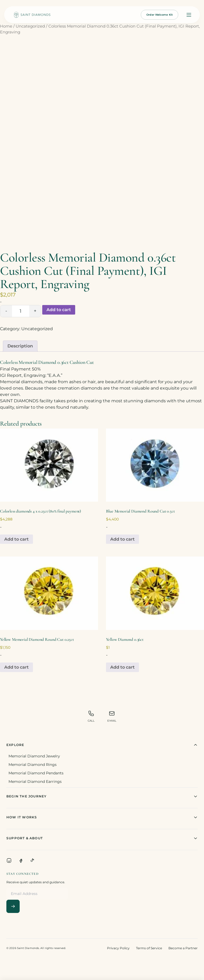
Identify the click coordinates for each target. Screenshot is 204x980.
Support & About (102, 838)
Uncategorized (30, 26)
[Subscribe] (13, 906)
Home (6, 26)
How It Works (102, 817)
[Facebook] (21, 860)
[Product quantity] (21, 311)
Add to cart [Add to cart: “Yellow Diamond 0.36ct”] (122, 667)
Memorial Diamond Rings (33, 765)
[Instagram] (9, 860)
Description (20, 346)
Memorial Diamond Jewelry (34, 756)
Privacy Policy (118, 948)
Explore (102, 745)
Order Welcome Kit (160, 15)
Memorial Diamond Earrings (35, 782)
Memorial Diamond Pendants (36, 773)
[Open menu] (189, 15)
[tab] (20, 346)
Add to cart (59, 310)
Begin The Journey (102, 796)
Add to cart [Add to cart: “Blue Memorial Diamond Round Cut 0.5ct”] (122, 539)
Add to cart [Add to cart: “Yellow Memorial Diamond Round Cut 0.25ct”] (16, 667)
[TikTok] (32, 860)
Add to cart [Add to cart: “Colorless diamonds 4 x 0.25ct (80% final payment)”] (16, 539)
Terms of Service (149, 948)
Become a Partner (183, 948)
